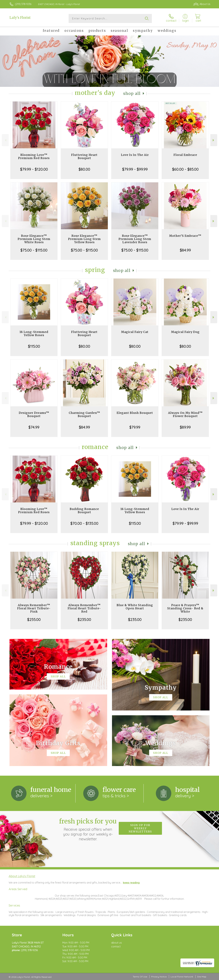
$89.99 (185, 427)
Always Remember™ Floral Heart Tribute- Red (84, 608)
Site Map (202, 977)
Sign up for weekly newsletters (140, 828)
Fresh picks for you (88, 829)
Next (214, 140)
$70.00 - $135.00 (84, 523)
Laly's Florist (20, 18)
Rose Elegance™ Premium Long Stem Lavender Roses (135, 239)
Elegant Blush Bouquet (135, 413)
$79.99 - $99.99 (135, 169)
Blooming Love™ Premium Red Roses (34, 156)
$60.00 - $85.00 (185, 169)
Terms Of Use (140, 977)
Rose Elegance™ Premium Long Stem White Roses (34, 239)
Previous (5, 140)
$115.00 (34, 346)
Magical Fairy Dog (185, 332)
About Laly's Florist (22, 876)
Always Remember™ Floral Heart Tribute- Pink (34, 608)
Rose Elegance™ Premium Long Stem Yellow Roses (84, 239)
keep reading (131, 883)
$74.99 (34, 427)
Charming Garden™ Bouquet (84, 414)
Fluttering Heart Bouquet (84, 156)
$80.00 (84, 169)
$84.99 (185, 250)
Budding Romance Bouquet (84, 511)
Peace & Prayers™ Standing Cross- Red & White (185, 608)
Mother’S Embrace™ (185, 236)
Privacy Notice (159, 977)
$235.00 (84, 619)
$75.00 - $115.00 (34, 250)
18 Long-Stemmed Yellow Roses (34, 333)
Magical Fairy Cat (135, 332)
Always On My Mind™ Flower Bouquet (185, 414)
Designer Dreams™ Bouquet (34, 414)
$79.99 (135, 427)
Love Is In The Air (135, 155)
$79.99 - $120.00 (34, 169)
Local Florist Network (182, 977)
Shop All (132, 94)
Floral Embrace (185, 155)
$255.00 (34, 619)
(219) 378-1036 (23, 4)
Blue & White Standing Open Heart (135, 607)
